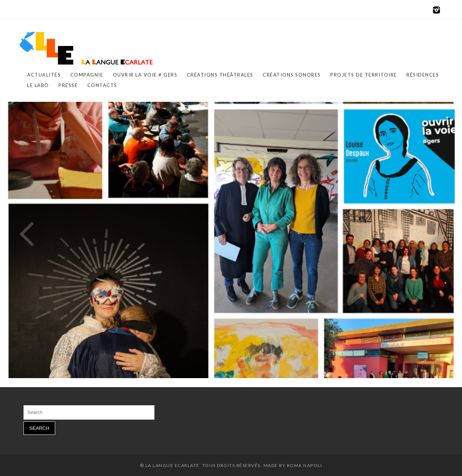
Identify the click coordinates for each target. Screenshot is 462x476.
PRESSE (68, 85)
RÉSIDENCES (423, 75)
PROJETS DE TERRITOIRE (364, 75)
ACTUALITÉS (44, 75)
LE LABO (38, 85)
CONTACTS (102, 85)
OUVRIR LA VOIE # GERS (145, 75)
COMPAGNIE (87, 75)
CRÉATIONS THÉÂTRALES (220, 75)
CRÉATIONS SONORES (292, 75)
